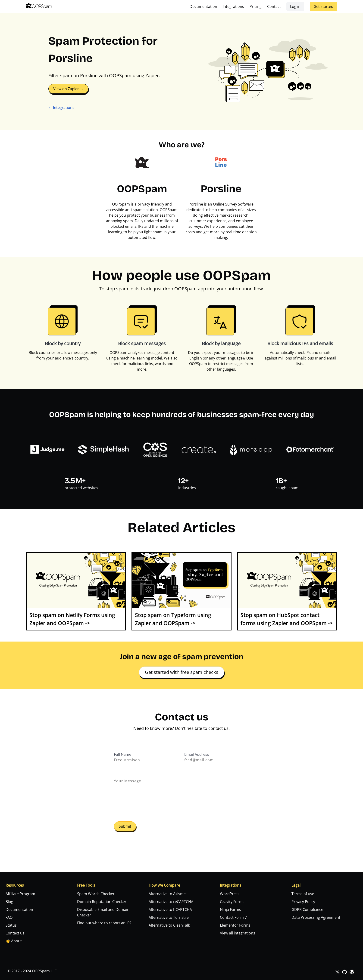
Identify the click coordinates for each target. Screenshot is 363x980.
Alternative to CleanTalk (169, 925)
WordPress (230, 894)
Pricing (256, 6)
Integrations (233, 6)
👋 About (14, 941)
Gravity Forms (232, 902)
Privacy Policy (303, 902)
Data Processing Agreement (316, 918)
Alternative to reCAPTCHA (171, 902)
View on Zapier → (68, 89)
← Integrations (61, 108)
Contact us (15, 933)
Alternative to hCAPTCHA (170, 910)
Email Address (197, 754)
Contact (274, 6)
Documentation (203, 6)
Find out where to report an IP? (104, 923)
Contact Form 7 (233, 918)
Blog (9, 902)
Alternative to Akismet (168, 894)
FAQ (9, 918)
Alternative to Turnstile (169, 918)
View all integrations (238, 933)
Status (11, 925)
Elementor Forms (235, 925)
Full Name (123, 754)
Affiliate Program (20, 894)
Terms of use (303, 894)
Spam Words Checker (96, 894)
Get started (323, 6)
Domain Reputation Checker (102, 902)
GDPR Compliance (307, 910)
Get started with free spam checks (182, 672)
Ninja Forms (230, 910)
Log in (295, 6)
